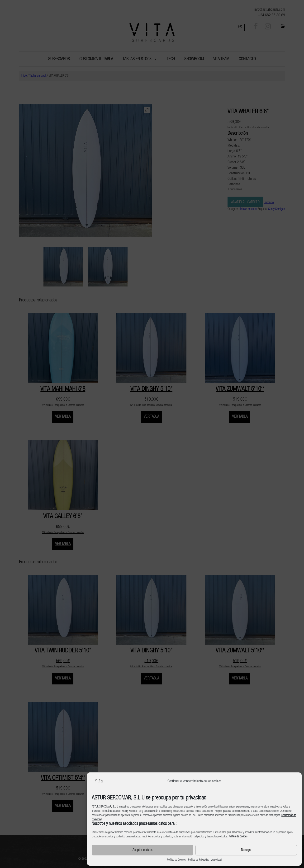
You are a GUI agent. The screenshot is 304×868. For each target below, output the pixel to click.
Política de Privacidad (199, 860)
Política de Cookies (176, 860)
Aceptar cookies (142, 850)
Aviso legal (217, 860)
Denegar (246, 850)
